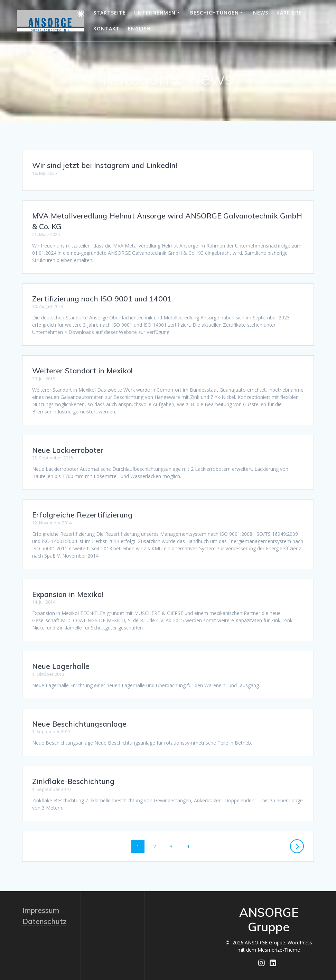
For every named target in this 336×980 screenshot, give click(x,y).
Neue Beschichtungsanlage (79, 724)
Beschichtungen (214, 13)
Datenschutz (45, 921)
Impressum (41, 910)
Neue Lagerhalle (61, 666)
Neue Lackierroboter (68, 450)
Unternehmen (155, 13)
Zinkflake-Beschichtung (73, 781)
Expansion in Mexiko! (68, 594)
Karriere (289, 13)
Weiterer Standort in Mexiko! (82, 371)
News (261, 13)
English (139, 29)
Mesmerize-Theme (279, 950)
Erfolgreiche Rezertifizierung (82, 515)
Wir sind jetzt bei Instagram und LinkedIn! (105, 165)
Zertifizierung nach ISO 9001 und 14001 (102, 299)
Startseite (110, 13)
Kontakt (106, 29)
